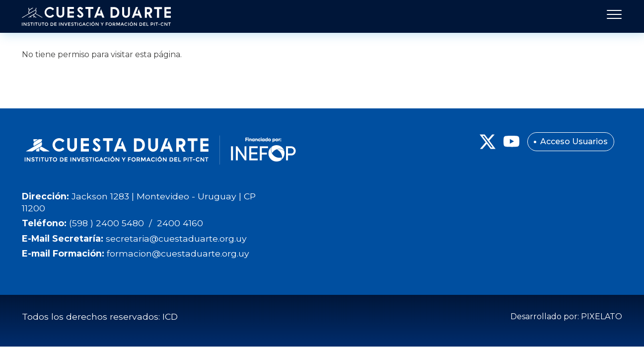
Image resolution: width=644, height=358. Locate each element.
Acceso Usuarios (574, 141)
